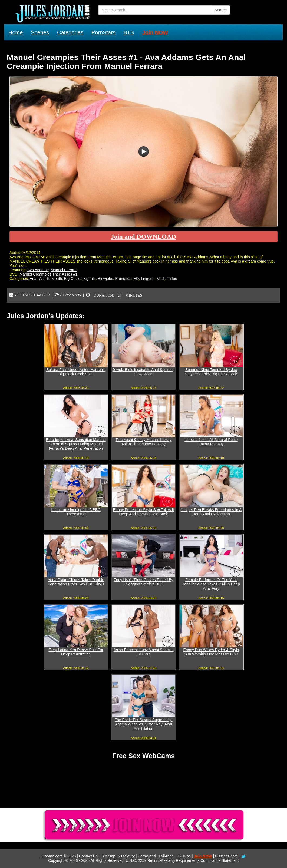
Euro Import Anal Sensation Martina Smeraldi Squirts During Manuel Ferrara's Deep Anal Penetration (76, 444)
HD (136, 279)
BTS (129, 32)
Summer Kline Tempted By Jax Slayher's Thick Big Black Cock (211, 372)
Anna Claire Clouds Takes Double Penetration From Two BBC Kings (76, 582)
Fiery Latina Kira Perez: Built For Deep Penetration (76, 652)
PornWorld (147, 856)
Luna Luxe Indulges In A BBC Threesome (76, 512)
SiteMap (108, 856)
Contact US (89, 856)
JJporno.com (52, 856)
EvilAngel (167, 856)
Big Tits (90, 279)
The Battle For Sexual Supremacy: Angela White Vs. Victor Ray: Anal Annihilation (144, 724)
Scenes (40, 32)
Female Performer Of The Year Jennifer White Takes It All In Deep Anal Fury (211, 584)
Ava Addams (38, 270)
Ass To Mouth (51, 279)
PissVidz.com (226, 856)
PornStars (103, 32)
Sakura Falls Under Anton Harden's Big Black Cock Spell (76, 372)
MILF (161, 279)
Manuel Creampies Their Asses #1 (48, 274)
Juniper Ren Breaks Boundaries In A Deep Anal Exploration (211, 512)
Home (16, 32)
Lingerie (148, 279)
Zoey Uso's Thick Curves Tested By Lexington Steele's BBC (143, 582)
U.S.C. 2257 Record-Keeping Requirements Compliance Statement (182, 860)
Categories (70, 32)
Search (220, 10)
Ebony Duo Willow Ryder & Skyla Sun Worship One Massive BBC (211, 652)
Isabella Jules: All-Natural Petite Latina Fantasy (211, 442)
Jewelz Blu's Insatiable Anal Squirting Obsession (143, 372)
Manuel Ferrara (64, 270)
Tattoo (172, 279)
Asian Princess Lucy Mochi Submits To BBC (144, 652)
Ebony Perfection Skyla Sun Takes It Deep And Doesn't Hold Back (143, 512)
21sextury (126, 856)
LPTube (184, 856)
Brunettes (123, 279)
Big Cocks (73, 279)
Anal (34, 279)
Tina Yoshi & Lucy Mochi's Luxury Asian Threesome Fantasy (144, 442)
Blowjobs (105, 279)
